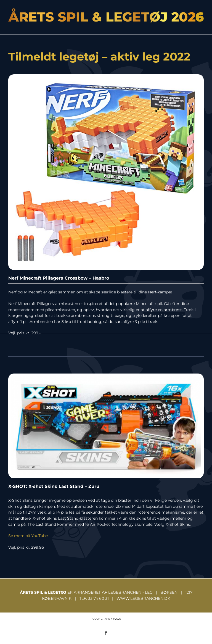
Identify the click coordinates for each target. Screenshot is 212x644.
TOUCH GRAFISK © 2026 (106, 619)
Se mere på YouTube (28, 536)
